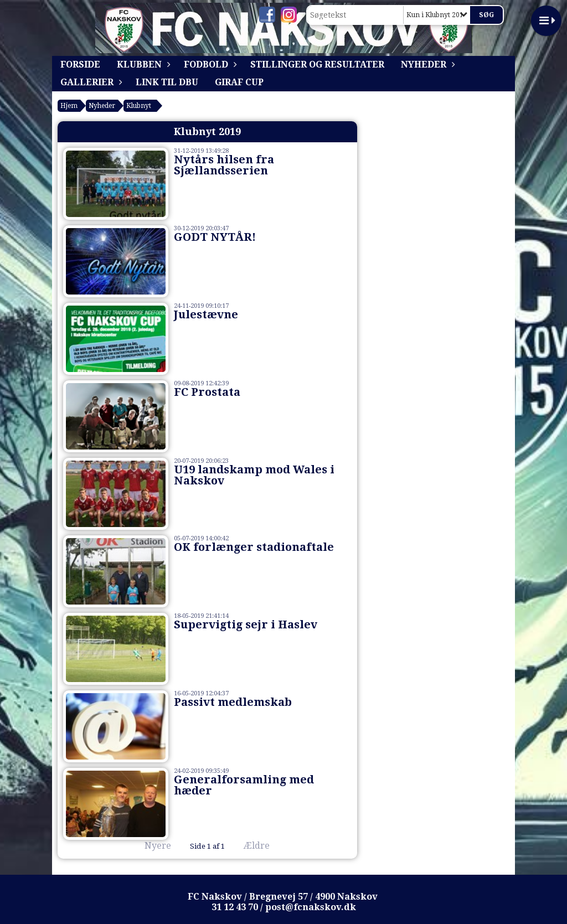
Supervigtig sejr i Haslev (246, 624)
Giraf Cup (239, 82)
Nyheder (426, 64)
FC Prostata (207, 392)
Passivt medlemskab (233, 702)
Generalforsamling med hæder (244, 785)
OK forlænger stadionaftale (254, 547)
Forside (80, 64)
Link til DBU (167, 82)
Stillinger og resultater (317, 64)
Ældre (264, 846)
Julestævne (206, 314)
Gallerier (90, 82)
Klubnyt (139, 106)
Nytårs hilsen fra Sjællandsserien (224, 165)
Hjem (69, 106)
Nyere (151, 846)
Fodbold (209, 64)
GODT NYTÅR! (215, 237)
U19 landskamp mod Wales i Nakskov (254, 475)
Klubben (142, 64)
